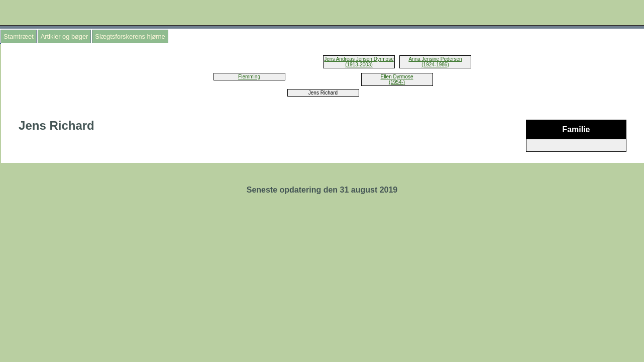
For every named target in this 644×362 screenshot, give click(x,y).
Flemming (249, 77)
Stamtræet (19, 36)
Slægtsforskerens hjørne (130, 36)
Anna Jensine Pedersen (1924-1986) (435, 62)
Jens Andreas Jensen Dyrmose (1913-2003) (359, 62)
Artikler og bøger (65, 36)
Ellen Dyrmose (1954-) (397, 79)
